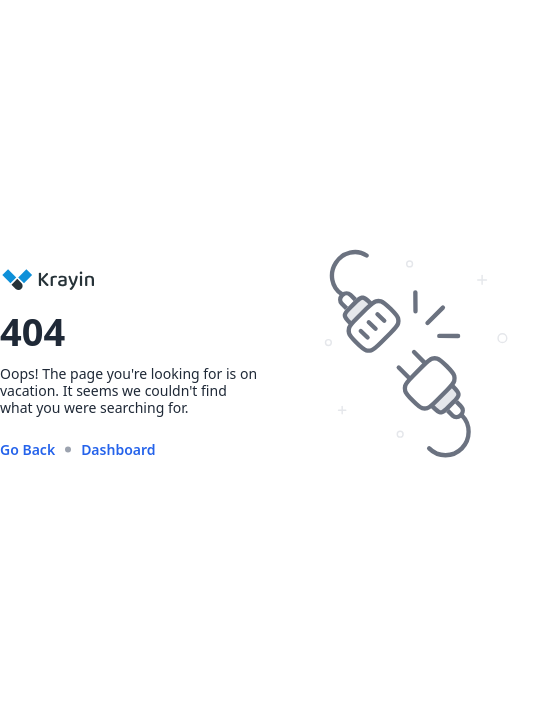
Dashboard (118, 449)
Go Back (27, 449)
